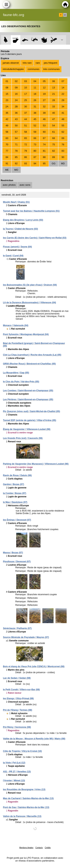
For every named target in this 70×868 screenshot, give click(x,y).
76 (63, 144)
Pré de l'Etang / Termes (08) (18, 710)
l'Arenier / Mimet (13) (14, 781)
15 (7, 94)
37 (26, 113)
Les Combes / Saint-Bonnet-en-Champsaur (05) (28, 391)
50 (16, 126)
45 (35, 119)
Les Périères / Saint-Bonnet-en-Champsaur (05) (28, 399)
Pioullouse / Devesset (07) (17, 562)
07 (63, 81)
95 (44, 163)
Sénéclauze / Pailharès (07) (17, 628)
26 (35, 100)
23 (7, 100)
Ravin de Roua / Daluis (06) (17, 475)
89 (54, 157)
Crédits (48, 848)
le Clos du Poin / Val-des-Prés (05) (21, 382)
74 (44, 144)
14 (63, 88)
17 (26, 94)
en (65, 15)
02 (16, 81)
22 (63, 94)
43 (16, 119)
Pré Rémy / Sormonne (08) (17, 727)
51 (26, 126)
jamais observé (11, 63)
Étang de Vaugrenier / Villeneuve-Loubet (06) (27, 429)
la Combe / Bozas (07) (15, 493)
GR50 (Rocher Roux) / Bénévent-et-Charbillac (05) (29, 364)
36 (16, 113)
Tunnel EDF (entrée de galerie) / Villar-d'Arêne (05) (29, 420)
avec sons (25, 185)
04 (35, 81)
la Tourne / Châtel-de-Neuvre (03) (20, 229)
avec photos (9, 185)
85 (16, 157)
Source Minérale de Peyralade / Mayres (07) (26, 637)
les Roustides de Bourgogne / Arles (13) (24, 789)
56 (7, 132)
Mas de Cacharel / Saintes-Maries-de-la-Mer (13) (28, 798)
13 (54, 88)
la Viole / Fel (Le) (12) (14, 763)
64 (16, 138)
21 (54, 94)
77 (7, 151)
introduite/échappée (13, 69)
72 (26, 144)
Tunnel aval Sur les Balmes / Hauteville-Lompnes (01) (31, 211)
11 (35, 88)
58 (26, 132)
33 (54, 107)
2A (7, 107)
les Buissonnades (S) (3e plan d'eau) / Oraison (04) (30, 285)
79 (26, 151)
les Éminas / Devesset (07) (17, 520)
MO (16, 170)
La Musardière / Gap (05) (16, 373)
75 (54, 144)
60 (44, 132)
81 (44, 151)
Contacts (39, 848)
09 (16, 88)
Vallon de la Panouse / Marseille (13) (22, 816)
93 (26, 163)
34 (63, 107)
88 (44, 157)
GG (54, 163)
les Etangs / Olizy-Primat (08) (18, 698)
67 (44, 138)
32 (44, 107)
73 (35, 144)
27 (44, 100)
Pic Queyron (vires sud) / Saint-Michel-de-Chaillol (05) (31, 411)
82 (54, 151)
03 (26, 81)
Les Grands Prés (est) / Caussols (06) (23, 438)
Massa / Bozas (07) (13, 553)
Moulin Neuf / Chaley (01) (16, 202)
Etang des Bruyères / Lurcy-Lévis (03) (23, 220)
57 (16, 132)
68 (54, 138)
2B (16, 107)
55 (63, 126)
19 (44, 94)
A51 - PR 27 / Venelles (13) (17, 772)
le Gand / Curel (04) (13, 256)
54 (54, 126)
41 (63, 113)
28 (54, 100)
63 (7, 138)
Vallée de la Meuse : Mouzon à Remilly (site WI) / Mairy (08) (34, 739)
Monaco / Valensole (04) (16, 325)
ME (7, 170)
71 (16, 144)
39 (44, 113)
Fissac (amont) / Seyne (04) (17, 247)
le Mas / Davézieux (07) (15, 502)
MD (63, 163)
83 (63, 151)
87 (35, 157)
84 (7, 157)
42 (7, 119)
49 (7, 126)
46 (44, 119)
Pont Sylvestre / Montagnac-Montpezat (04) (26, 334)
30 (26, 107)
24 (16, 100)
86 (26, 157)
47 (54, 119)
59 (35, 132)
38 (35, 113)
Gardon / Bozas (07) (14, 484)
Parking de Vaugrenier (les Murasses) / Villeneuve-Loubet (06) (36, 464)
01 (7, 81)
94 (35, 163)
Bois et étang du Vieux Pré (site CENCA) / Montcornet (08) (34, 666)
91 (7, 163)
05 (44, 81)
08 (7, 88)
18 (35, 94)
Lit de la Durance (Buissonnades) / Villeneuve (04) (29, 303)
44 (26, 119)
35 (7, 113)
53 (44, 126)
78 (16, 151)
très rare (27, 63)
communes (34, 69)
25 (26, 100)
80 (35, 151)
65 (26, 138)
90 (63, 157)
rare (38, 63)
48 (63, 119)
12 (44, 88)
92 (16, 163)
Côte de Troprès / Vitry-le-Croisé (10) (22, 751)
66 (35, 138)
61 (54, 132)
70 (7, 144)
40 (54, 113)
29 (63, 100)
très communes (51, 69)
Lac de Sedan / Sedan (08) (17, 678)
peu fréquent (51, 63)
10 (26, 88)
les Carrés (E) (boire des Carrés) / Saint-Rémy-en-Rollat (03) (35, 238)
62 (63, 132)
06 (54, 81)
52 (35, 126)
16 (16, 94)
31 (35, 107)
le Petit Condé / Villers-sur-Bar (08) (21, 690)
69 (63, 138)
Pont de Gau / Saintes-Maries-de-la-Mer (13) (26, 807)
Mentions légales (26, 848)
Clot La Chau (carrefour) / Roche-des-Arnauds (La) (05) (32, 355)
